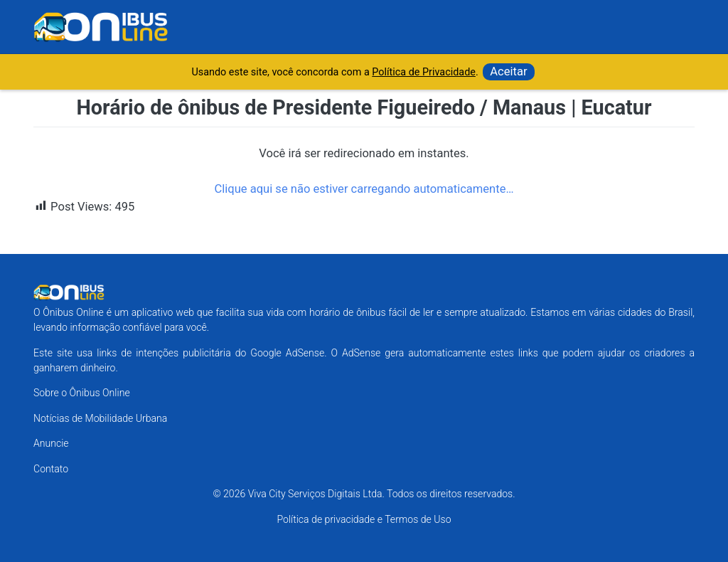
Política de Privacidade (424, 72)
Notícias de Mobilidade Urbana (100, 418)
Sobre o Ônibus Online (82, 393)
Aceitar (508, 71)
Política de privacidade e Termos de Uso (364, 519)
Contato (51, 469)
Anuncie (51, 443)
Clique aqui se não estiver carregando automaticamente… (364, 189)
